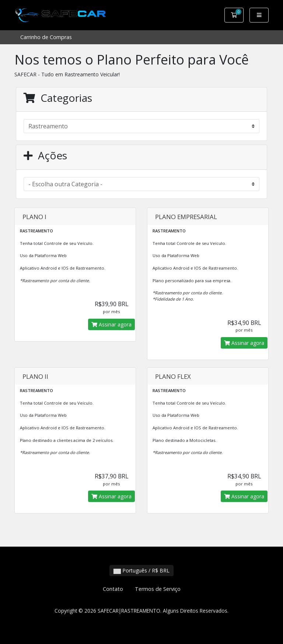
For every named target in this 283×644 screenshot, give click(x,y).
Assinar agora (111, 324)
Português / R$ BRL (141, 570)
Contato (113, 589)
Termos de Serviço (158, 589)
